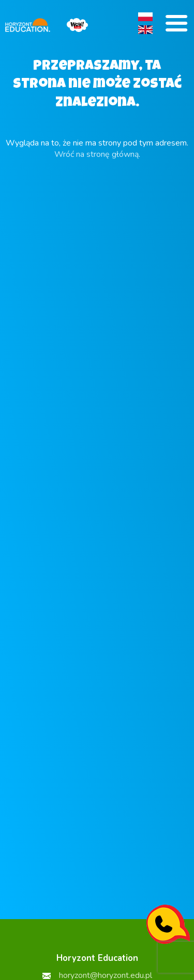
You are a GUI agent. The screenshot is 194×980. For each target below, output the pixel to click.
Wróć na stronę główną (96, 154)
